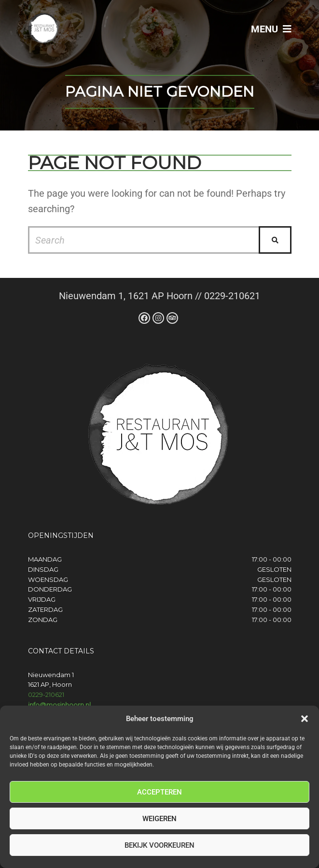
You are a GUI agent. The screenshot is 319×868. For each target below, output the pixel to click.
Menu (271, 29)
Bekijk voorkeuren (159, 845)
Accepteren (159, 792)
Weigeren (159, 819)
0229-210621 (46, 694)
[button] (305, 719)
